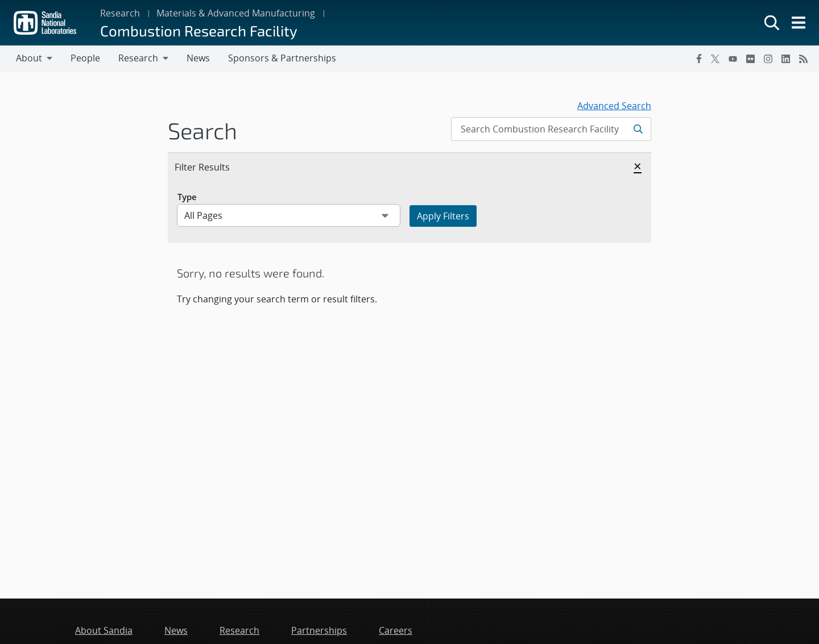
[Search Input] (551, 129)
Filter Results (214, 167)
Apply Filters (443, 216)
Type (187, 197)
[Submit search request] (639, 129)
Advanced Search (614, 106)
